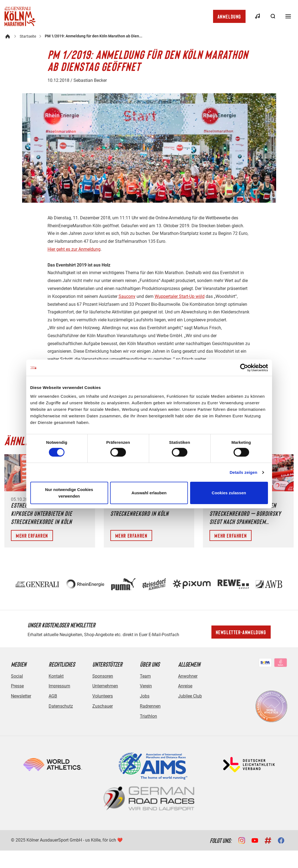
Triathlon (148, 716)
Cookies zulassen (229, 493)
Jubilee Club (190, 696)
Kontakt (56, 676)
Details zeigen (244, 472)
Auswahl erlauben (149, 493)
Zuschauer (103, 706)
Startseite (28, 36)
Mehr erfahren (32, 535)
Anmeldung (229, 16)
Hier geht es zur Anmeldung (74, 249)
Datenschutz (61, 706)
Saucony (127, 296)
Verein (146, 686)
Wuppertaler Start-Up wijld (180, 296)
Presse (17, 686)
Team (145, 676)
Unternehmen (105, 686)
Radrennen (150, 706)
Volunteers (103, 696)
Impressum (59, 686)
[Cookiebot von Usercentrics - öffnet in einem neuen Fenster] (244, 368)
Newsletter (21, 696)
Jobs (145, 696)
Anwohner (188, 676)
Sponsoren (103, 676)
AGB (53, 696)
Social (17, 676)
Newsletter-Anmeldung (241, 632)
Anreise (185, 686)
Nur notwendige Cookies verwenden (69, 493)
